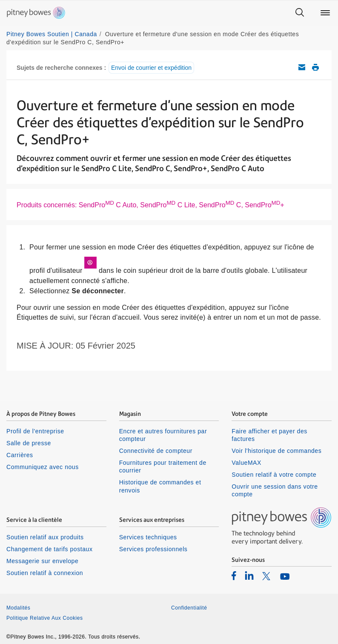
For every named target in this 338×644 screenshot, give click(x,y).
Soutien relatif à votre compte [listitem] (274, 475)
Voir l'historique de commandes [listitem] (276, 451)
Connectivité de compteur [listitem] (156, 451)
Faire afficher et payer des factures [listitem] (269, 435)
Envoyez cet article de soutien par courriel (302, 67)
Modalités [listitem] (18, 608)
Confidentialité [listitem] (189, 608)
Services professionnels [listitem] (153, 549)
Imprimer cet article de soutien (315, 67)
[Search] (300, 13)
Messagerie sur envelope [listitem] (42, 561)
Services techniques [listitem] (148, 537)
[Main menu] (325, 13)
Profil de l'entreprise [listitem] (35, 431)
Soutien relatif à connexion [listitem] (45, 573)
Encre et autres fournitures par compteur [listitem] (163, 435)
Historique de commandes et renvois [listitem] (160, 486)
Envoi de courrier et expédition (151, 68)
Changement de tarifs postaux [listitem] (49, 549)
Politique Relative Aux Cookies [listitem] (45, 618)
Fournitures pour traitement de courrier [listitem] (163, 467)
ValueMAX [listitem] (246, 463)
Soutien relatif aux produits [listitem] (45, 537)
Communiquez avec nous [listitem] (43, 467)
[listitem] (234, 575)
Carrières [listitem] (20, 455)
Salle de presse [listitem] (29, 443)
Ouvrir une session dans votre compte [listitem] (275, 490)
